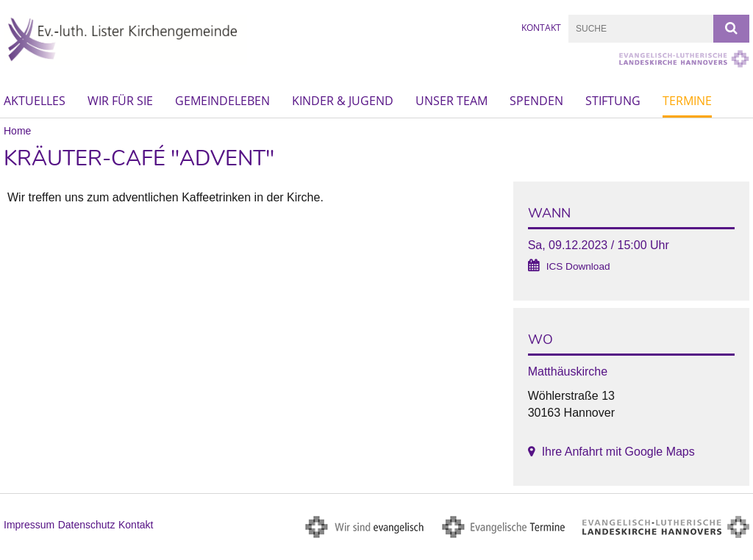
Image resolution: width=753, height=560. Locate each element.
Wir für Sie (120, 101)
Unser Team (452, 101)
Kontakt (541, 28)
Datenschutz (87, 525)
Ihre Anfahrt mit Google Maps (618, 452)
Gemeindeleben (222, 101)
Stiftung (613, 101)
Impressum (29, 525)
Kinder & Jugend (343, 101)
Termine (687, 101)
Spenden (536, 101)
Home (17, 131)
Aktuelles (35, 101)
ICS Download (578, 266)
